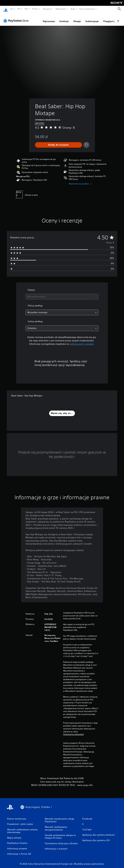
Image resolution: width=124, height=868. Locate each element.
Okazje (77, 18)
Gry (12, 9)
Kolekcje (64, 18)
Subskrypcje (92, 18)
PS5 (19, 9)
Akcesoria (47, 9)
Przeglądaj (109, 18)
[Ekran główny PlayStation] (6, 9)
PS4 (26, 9)
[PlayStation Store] (17, 18)
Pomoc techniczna (87, 9)
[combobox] (62, 294)
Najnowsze (49, 18)
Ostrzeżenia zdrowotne (73, 731)
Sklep (73, 9)
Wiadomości (60, 9)
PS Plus (35, 9)
